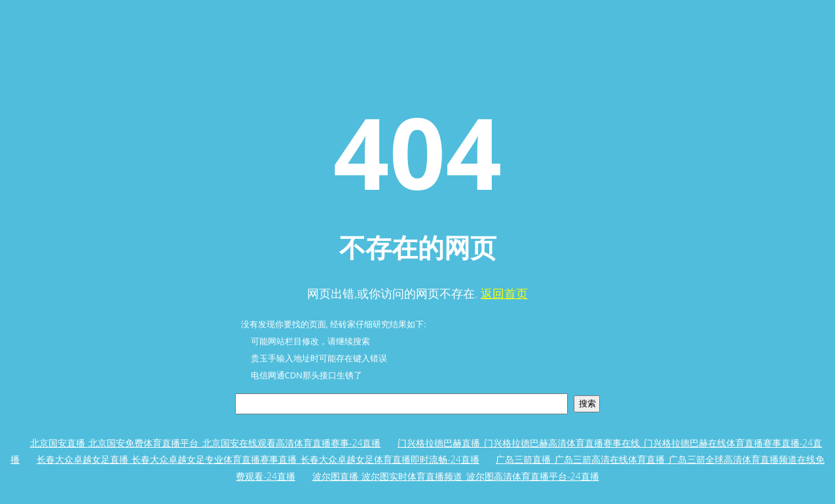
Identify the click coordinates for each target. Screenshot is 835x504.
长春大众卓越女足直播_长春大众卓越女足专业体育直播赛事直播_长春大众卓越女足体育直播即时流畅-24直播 (258, 459)
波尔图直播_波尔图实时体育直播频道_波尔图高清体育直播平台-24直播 (456, 476)
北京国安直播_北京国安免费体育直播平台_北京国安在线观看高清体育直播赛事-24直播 (206, 443)
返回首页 (504, 293)
